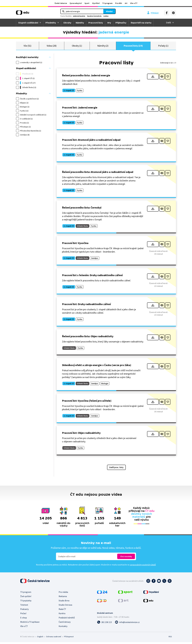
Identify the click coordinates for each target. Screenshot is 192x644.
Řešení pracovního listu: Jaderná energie (86, 77)
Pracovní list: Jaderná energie (80, 109)
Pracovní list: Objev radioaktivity (81, 435)
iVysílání (96, 3)
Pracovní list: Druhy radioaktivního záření (86, 306)
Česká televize (61, 3)
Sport (87, 3)
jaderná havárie (79, 16)
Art (126, 3)
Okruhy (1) (77, 47)
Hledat (109, 11)
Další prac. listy (116, 469)
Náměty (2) (103, 47)
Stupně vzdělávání (28, 23)
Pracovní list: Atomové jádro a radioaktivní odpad (91, 142)
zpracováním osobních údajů (143, 567)
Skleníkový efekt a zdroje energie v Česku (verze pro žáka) (97, 367)
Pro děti (119, 3)
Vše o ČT (134, 3)
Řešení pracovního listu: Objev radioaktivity (88, 338)
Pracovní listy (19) (133, 47)
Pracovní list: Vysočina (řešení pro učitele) (87, 402)
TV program (107, 3)
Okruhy (67, 23)
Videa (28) (52, 47)
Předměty (51, 23)
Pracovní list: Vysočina (75, 245)
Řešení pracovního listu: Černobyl (82, 209)
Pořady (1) (163, 47)
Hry (109, 23)
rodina (106, 16)
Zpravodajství (76, 3)
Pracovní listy (96, 23)
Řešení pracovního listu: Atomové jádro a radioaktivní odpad (98, 174)
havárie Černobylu (94, 16)
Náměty (80, 23)
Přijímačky (121, 23)
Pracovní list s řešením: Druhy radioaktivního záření (92, 277)
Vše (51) (27, 47)
